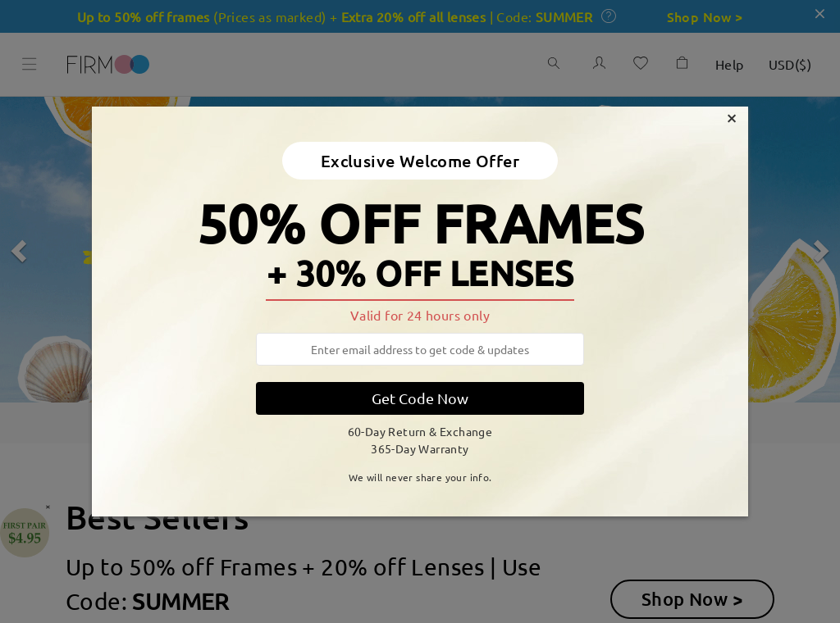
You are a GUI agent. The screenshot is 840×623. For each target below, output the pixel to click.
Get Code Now (420, 398)
